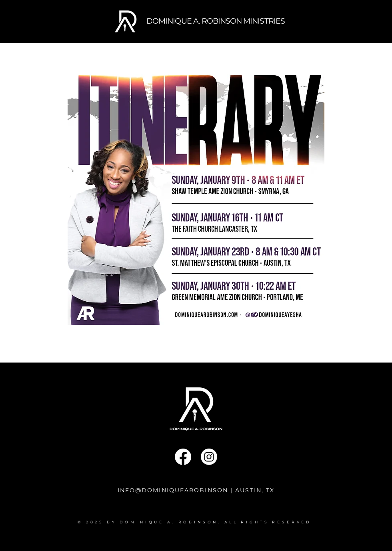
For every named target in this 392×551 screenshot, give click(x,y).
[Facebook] (183, 457)
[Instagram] (209, 457)
